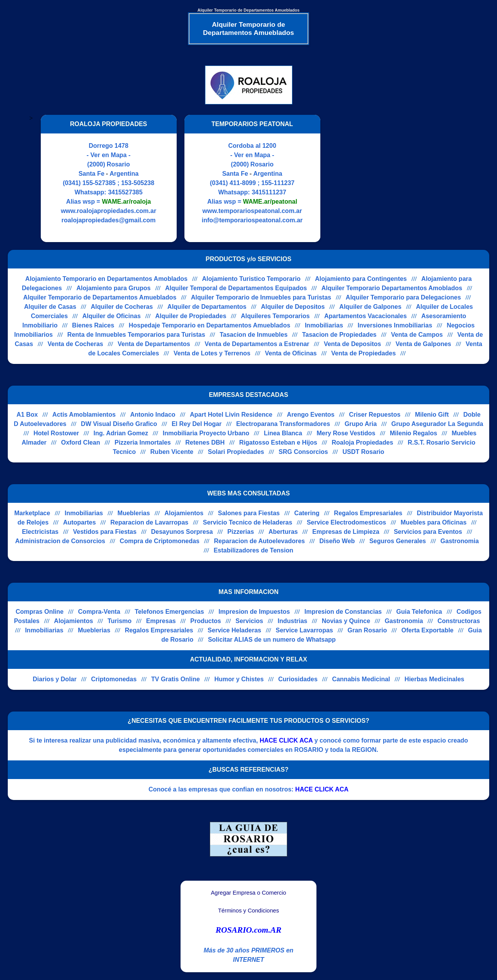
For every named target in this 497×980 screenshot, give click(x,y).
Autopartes (79, 522)
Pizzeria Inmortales (143, 442)
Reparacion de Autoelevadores (259, 541)
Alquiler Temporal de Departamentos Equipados (236, 288)
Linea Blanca (283, 433)
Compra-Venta (99, 612)
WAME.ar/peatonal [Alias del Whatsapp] (270, 202)
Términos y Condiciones (248, 911)
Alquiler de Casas (50, 307)
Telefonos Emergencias (169, 612)
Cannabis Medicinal (361, 679)
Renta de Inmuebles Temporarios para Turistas (136, 335)
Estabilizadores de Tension (253, 550)
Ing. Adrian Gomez (121, 433)
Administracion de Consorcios (60, 541)
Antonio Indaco (153, 415)
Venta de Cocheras (76, 344)
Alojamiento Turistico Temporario (251, 279)
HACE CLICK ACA (286, 740)
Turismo (120, 621)
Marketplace (32, 513)
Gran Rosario (367, 630)
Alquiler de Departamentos (207, 307)
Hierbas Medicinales (434, 679)
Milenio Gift (432, 415)
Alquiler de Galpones (370, 307)
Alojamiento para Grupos (114, 288)
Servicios (249, 621)
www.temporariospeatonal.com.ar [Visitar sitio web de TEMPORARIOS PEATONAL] (252, 211)
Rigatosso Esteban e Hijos (278, 442)
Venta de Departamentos (154, 344)
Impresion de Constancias (343, 612)
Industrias (292, 621)
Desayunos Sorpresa (182, 532)
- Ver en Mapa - (109, 155)
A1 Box (27, 415)
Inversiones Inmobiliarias (395, 325)
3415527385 (125, 192)
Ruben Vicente (172, 452)
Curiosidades (298, 679)
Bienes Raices (93, 325)
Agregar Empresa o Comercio (248, 893)
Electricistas (40, 532)
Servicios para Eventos (428, 532)
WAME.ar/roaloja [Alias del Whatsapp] (126, 202)
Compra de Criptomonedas (159, 541)
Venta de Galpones (423, 344)
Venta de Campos (417, 335)
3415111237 (269, 192)
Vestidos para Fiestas (105, 532)
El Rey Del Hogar (197, 424)
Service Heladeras (235, 630)
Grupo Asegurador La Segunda (437, 424)
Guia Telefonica (419, 612)
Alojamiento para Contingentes (361, 279)
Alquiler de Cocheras (122, 307)
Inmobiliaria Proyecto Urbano (206, 433)
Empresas (161, 621)
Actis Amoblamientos (84, 415)
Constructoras (459, 621)
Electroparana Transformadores (283, 424)
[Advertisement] (393, 178)
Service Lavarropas (304, 630)
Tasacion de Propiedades (339, 335)
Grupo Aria (361, 424)
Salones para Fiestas (249, 513)
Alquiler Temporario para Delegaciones (403, 297)
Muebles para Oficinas (434, 522)
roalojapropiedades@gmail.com (108, 220)
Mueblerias (134, 513)
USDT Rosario (363, 452)
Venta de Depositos (353, 344)
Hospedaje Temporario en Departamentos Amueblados (209, 325)
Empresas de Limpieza (346, 532)
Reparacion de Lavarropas (149, 522)
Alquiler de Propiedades (191, 316)
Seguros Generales (398, 541)
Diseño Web (337, 541)
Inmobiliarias (324, 325)
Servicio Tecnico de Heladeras (248, 522)
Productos (206, 621)
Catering (307, 513)
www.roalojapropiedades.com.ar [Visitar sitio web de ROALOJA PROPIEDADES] (109, 211)
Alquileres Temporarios (275, 316)
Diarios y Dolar (55, 679)
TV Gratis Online (175, 679)
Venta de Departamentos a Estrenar (257, 344)
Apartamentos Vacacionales (366, 316)
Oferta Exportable (427, 630)
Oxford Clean (80, 442)
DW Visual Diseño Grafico (119, 424)
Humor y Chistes (239, 679)
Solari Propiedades (236, 452)
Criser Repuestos (375, 415)
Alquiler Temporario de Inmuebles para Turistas (261, 297)
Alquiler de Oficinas (111, 316)
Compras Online (40, 612)
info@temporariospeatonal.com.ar (252, 220)
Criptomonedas (114, 679)
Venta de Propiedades (363, 353)
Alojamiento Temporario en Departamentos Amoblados (106, 279)
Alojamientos (184, 513)
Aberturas (283, 532)
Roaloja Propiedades (362, 442)
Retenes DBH (205, 442)
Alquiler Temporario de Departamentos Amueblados (100, 297)
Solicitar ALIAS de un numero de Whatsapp (272, 640)
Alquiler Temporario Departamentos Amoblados (392, 288)
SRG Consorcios (303, 452)
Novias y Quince (346, 621)
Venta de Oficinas (291, 353)
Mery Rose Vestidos (346, 433)
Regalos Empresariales (368, 513)
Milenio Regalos (414, 433)
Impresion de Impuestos (254, 612)
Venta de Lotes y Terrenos (212, 353)
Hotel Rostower (56, 433)
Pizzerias (241, 532)
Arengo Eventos (311, 415)
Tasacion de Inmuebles (254, 335)
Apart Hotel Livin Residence (231, 415)
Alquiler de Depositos (293, 307)
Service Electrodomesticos (347, 522)
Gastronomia (460, 541)
